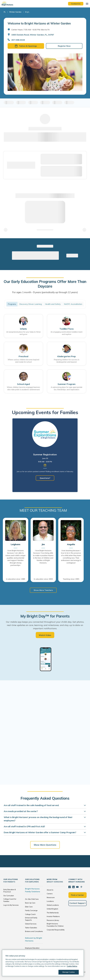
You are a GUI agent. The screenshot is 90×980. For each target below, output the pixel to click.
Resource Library (53, 920)
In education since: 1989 (16, 579)
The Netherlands (53, 913)
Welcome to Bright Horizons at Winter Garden (39, 23)
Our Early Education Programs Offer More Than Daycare (45, 284)
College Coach (30, 914)
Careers (50, 894)
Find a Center (77, 895)
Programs (12, 304)
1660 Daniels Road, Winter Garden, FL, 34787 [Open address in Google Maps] (33, 35)
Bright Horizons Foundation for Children (55, 925)
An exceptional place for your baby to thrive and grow (23, 333)
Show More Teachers (43, 590)
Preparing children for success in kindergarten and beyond (67, 361)
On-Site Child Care (32, 899)
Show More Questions (45, 845)
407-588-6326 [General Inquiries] (18, 40)
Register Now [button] (64, 46)
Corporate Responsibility (56, 930)
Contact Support (78, 903)
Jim (43, 544)
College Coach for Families (10, 900)
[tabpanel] (45, 455)
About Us (50, 890)
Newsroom (51, 897)
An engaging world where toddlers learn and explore (67, 333)
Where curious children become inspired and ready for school (23, 361)
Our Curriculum (9, 896)
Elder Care (29, 907)
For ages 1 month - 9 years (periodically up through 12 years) (45, 292)
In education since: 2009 (43, 579)
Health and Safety (53, 304)
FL (5, 12)
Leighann (16, 544)
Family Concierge (31, 910)
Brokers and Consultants (34, 931)
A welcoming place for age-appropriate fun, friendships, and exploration (67, 388)
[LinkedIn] (73, 887)
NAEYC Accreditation (73, 304)
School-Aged (23, 384)
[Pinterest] (81, 887)
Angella (71, 544)
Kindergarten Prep (67, 356)
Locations (50, 901)
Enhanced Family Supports (31, 919)
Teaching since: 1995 (71, 579)
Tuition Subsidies (31, 928)
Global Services (31, 924)
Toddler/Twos (67, 329)
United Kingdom (52, 909)
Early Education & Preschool (10, 891)
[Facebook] (70, 887)
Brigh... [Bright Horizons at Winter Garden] (28, 12)
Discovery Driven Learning (31, 304)
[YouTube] (77, 887)
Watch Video (45, 635)
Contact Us (76, 4)
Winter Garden (15, 12)
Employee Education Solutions (32, 949)
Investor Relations (53, 916)
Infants (23, 329)
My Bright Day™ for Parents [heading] (45, 616)
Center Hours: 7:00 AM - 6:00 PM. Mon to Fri (30, 30)
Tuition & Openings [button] (26, 46)
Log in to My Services (11, 905)
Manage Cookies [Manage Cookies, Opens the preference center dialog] (69, 972)
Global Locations (53, 905)
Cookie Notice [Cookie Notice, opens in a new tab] (72, 966)
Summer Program (67, 384)
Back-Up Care (30, 903)
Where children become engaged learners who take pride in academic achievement (23, 388)
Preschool (23, 356)
